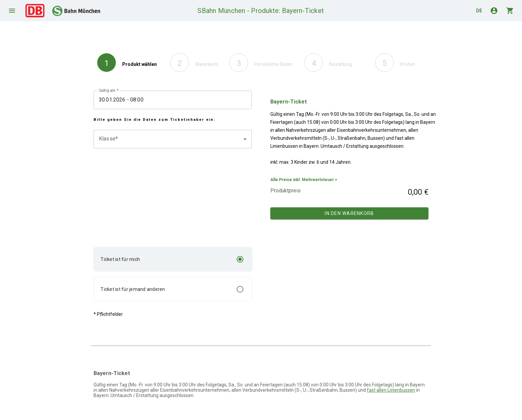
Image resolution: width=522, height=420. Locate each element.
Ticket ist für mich (120, 259)
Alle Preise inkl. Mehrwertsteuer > (304, 180)
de (479, 11)
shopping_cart (510, 11)
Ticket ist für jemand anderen (133, 289)
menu (12, 11)
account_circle (494, 11)
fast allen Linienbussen (391, 390)
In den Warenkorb (349, 213)
